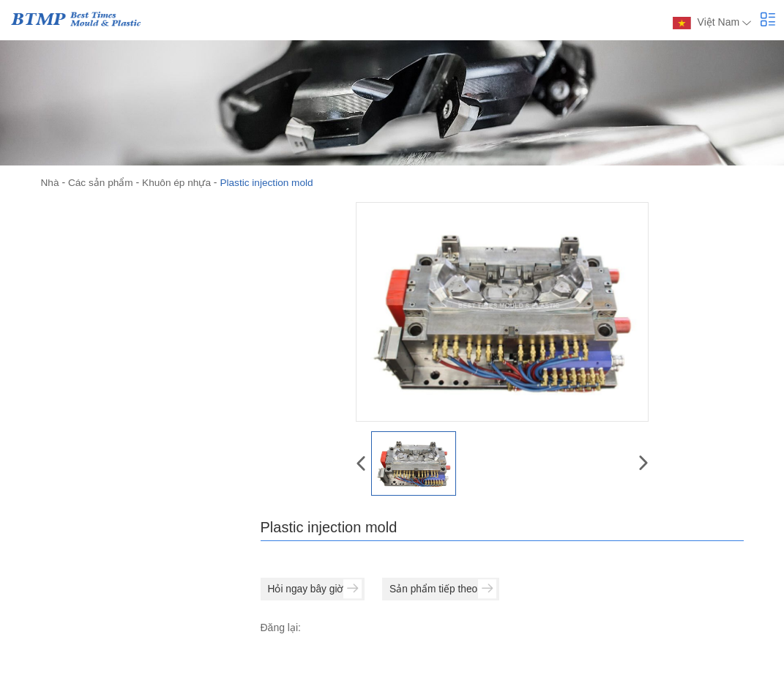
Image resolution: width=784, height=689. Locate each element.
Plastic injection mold (271, 182)
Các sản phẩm (102, 182)
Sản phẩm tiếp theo (447, 589)
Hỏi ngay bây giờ (316, 589)
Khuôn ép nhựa (179, 182)
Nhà (51, 182)
